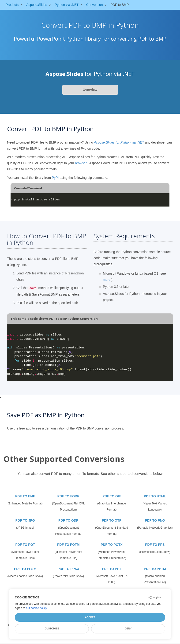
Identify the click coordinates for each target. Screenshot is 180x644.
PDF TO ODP (68, 520)
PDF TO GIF (112, 496)
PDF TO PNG (155, 520)
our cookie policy (36, 608)
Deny (128, 628)
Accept (90, 617)
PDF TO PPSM (25, 569)
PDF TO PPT (112, 569)
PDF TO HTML (155, 496)
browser (81, 163)
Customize (52, 628)
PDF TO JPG (25, 520)
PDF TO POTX (112, 545)
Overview (90, 90)
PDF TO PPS (155, 545)
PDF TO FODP (68, 496)
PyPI (55, 178)
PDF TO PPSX (68, 569)
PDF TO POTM (68, 545)
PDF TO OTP (112, 520)
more (107, 280)
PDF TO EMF (25, 496)
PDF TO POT (25, 545)
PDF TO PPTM (155, 569)
